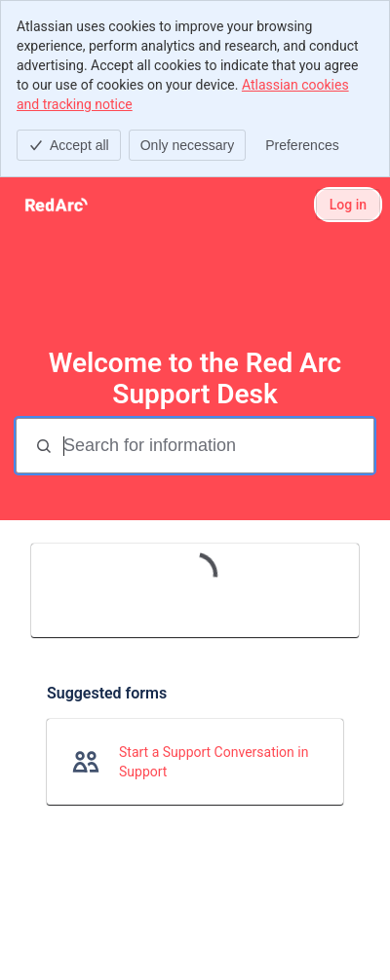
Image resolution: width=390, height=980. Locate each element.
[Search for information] (216, 446)
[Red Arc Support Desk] (56, 205)
